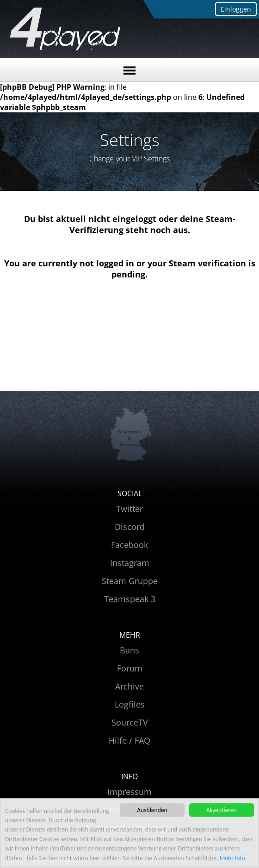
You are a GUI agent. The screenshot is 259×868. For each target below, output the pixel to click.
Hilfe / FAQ (129, 740)
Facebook (129, 545)
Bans (129, 650)
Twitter (129, 509)
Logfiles (130, 704)
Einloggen (236, 9)
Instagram (130, 563)
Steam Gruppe (130, 581)
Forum (130, 668)
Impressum (129, 792)
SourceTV (130, 722)
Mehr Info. (233, 859)
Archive (129, 686)
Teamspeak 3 (130, 599)
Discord (130, 527)
